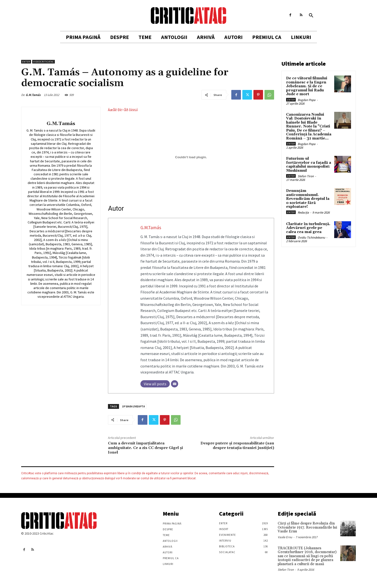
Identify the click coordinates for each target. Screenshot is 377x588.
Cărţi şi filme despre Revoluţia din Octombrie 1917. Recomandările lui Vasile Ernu (307, 527)
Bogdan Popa (307, 100)
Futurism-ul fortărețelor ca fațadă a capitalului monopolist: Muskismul (309, 165)
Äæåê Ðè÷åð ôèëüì (123, 110)
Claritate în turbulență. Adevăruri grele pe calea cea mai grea (308, 228)
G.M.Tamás (33, 95)
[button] (311, 16)
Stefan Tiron (306, 176)
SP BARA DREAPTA (133, 406)
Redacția (303, 212)
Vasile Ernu (285, 537)
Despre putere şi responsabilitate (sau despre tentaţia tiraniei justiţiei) (237, 446)
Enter (26, 62)
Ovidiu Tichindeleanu (311, 237)
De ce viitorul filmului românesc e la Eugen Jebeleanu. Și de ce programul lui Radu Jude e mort (307, 86)
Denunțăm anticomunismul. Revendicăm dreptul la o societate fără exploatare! (308, 199)
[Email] (175, 384)
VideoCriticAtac (44, 62)
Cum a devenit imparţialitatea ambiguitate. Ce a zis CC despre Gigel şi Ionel (145, 448)
